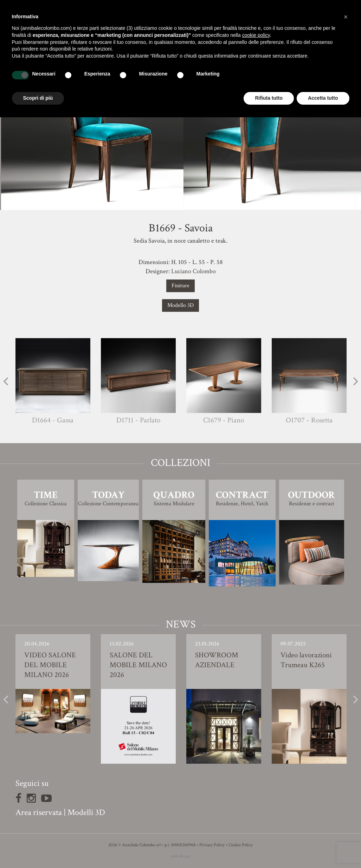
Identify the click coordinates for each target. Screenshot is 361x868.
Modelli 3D (86, 812)
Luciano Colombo (194, 271)
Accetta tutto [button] (323, 98)
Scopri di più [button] (38, 98)
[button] (346, 17)
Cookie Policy (241, 845)
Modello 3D (180, 305)
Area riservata (39, 812)
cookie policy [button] (256, 35)
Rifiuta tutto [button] (269, 98)
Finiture (180, 286)
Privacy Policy (212, 845)
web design (181, 856)
